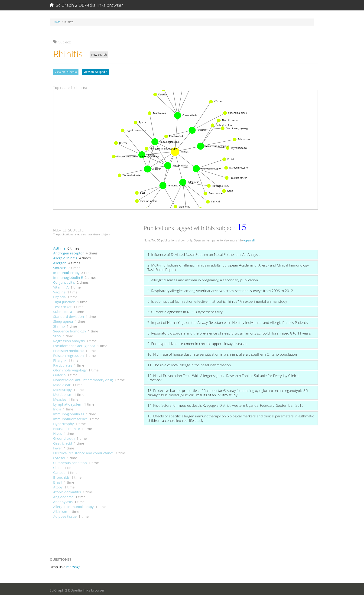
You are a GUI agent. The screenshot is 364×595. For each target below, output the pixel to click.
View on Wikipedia (95, 72)
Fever (58, 447)
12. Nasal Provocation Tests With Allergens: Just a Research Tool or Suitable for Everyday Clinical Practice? (223, 377)
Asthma (59, 247)
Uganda (59, 296)
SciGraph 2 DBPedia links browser (86, 5)
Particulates (63, 364)
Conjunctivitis (64, 281)
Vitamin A (61, 286)
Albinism (60, 510)
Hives (58, 432)
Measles (60, 398)
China (58, 466)
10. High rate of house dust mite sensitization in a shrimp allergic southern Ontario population (222, 353)
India (57, 408)
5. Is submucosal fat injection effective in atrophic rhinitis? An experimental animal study (217, 300)
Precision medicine (68, 349)
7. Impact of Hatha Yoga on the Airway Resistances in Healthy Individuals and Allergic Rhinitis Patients (227, 321)
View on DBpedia (66, 72)
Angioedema (63, 496)
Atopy (58, 486)
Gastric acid (63, 442)
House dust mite (67, 427)
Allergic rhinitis (65, 257)
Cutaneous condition (70, 462)
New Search (99, 55)
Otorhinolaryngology (70, 369)
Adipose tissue (65, 515)
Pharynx (60, 359)
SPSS (57, 335)
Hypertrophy (63, 423)
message (74, 566)
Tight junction (64, 301)
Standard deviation (68, 315)
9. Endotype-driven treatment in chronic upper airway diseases (197, 342)
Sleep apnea (63, 320)
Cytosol (59, 457)
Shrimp (59, 325)
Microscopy (62, 388)
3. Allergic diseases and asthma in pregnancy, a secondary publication (203, 279)
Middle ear (62, 384)
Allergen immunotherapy (73, 505)
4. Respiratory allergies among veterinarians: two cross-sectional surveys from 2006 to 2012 (220, 289)
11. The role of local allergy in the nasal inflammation (189, 364)
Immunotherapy (66, 271)
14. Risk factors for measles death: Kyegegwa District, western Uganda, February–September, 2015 (226, 404)
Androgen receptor (69, 252)
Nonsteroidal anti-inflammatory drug (83, 379)
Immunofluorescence (70, 418)
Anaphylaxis (63, 501)
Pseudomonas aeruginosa (74, 345)
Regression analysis (69, 340)
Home (57, 22)
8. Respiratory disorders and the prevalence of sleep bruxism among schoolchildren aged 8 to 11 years (229, 332)
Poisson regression (68, 354)
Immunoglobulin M (69, 413)
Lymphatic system (68, 403)
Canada (59, 471)
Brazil (58, 481)
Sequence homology (70, 330)
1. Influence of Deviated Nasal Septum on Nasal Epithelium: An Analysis (204, 253)
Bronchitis (61, 476)
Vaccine (59, 291)
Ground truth (64, 437)
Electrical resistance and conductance (83, 452)
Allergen (60, 262)
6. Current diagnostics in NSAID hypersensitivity (185, 311)
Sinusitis (60, 267)
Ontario (59, 374)
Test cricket (62, 306)
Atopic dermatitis (67, 491)
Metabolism (63, 393)
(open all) (250, 239)
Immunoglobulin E (68, 276)
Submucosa (63, 310)
